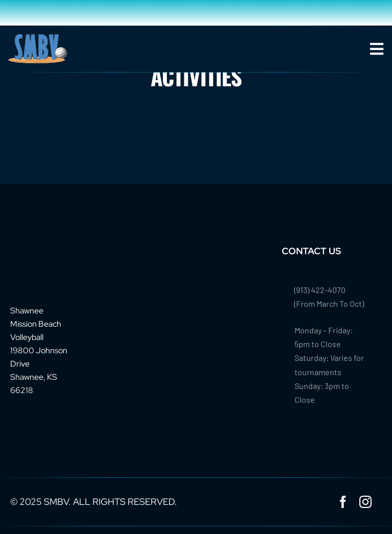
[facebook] (343, 502)
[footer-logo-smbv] (42, 250)
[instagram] (365, 502)
